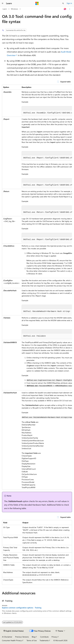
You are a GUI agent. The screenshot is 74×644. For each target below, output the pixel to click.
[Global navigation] (3, 3)
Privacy (54, 637)
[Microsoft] (37, 3)
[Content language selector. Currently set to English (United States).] (14, 631)
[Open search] (63, 3)
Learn (5, 9)
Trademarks (44, 640)
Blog (34, 637)
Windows (14, 9)
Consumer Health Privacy (12, 640)
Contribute (44, 637)
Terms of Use (32, 640)
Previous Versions (22, 637)
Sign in (69, 3)
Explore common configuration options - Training (22, 608)
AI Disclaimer (7, 637)
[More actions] (70, 9)
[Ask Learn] (65, 9)
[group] (37, 287)
